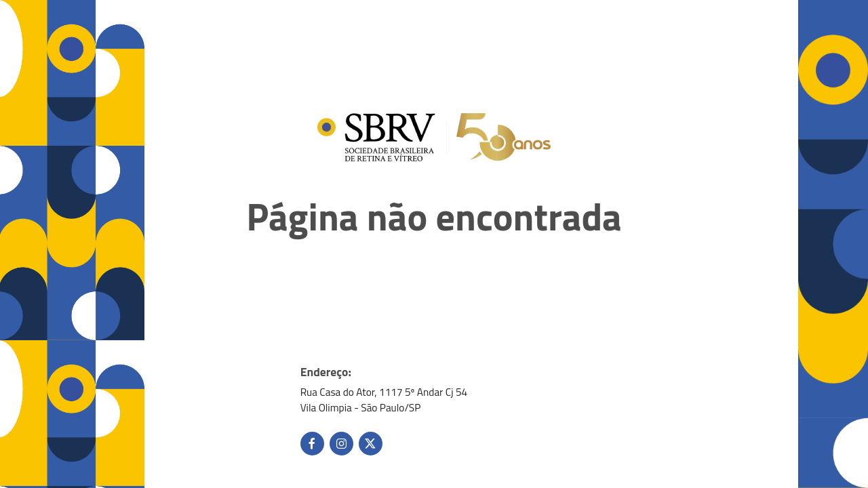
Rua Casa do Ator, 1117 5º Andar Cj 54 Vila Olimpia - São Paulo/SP (384, 400)
